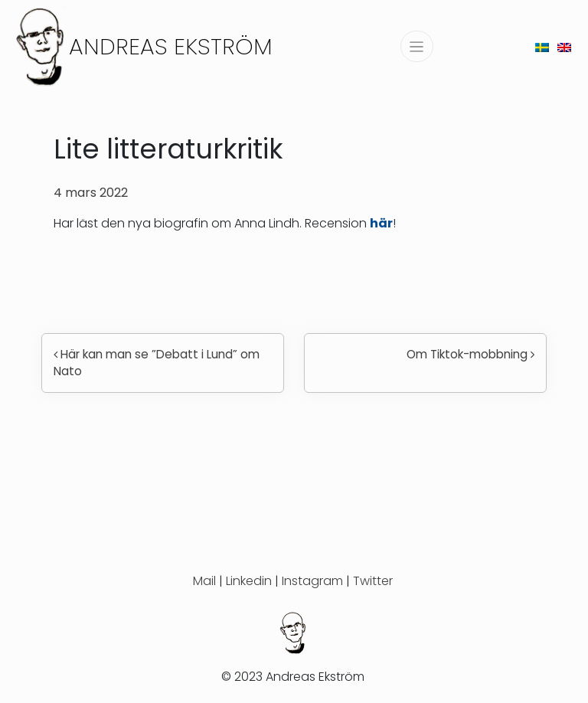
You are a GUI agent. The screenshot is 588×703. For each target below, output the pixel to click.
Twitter (373, 581)
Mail (204, 581)
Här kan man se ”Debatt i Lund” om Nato (157, 363)
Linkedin (249, 581)
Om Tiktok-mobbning (470, 354)
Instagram (312, 581)
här (381, 223)
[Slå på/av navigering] (417, 46)
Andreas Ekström (171, 46)
